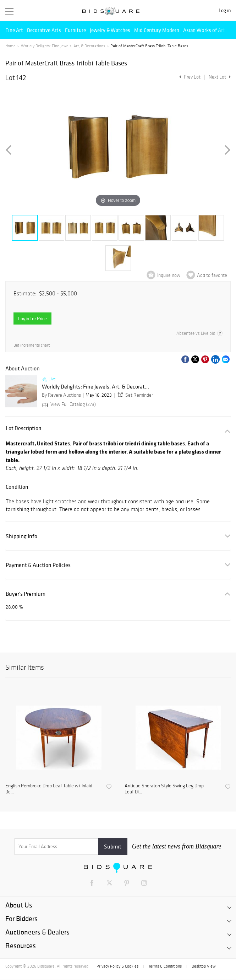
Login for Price (32, 318)
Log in (225, 10)
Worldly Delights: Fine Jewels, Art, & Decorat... (95, 387)
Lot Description (24, 428)
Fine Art (14, 30)
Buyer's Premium (26, 594)
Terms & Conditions (165, 966)
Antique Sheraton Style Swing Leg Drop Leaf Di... (164, 789)
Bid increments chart (32, 345)
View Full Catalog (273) (68, 404)
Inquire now (169, 275)
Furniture (75, 30)
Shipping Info (21, 536)
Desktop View (204, 966)
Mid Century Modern (157, 30)
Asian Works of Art (204, 30)
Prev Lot (189, 77)
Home (10, 46)
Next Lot (220, 77)
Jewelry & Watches (110, 30)
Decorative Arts (44, 30)
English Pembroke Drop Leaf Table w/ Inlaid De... (49, 789)
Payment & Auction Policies (38, 565)
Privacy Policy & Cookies (117, 966)
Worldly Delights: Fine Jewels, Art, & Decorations (63, 46)
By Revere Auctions (61, 395)
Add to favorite (212, 275)
